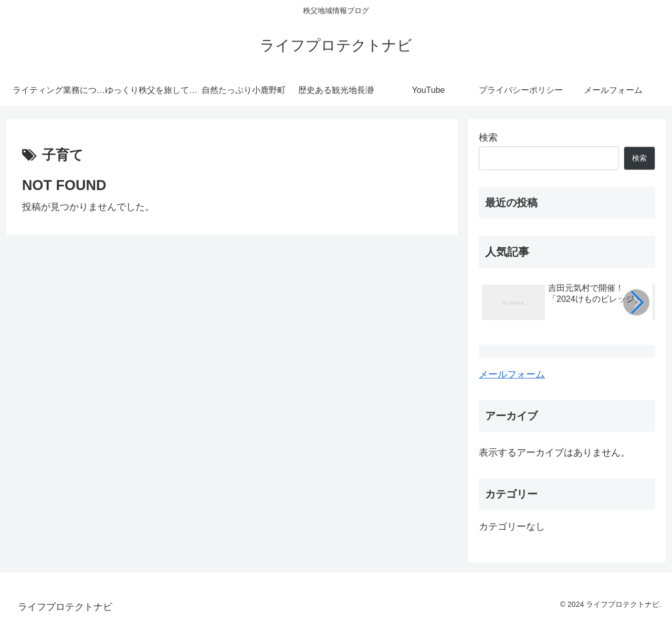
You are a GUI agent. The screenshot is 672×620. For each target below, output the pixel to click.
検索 (488, 138)
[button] (636, 302)
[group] (563, 304)
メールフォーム (512, 374)
